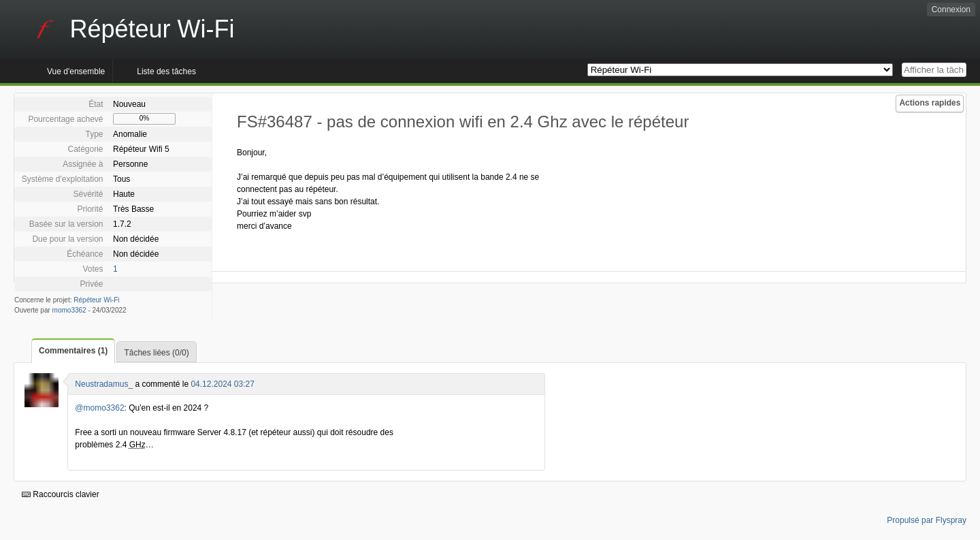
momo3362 (69, 310)
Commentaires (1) (73, 351)
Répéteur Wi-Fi (96, 300)
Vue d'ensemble (76, 72)
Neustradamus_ (104, 384)
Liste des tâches (166, 72)
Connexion (951, 10)
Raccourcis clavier (61, 494)
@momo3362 (99, 408)
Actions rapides (930, 103)
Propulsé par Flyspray (927, 520)
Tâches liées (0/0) (156, 353)
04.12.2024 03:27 (222, 384)
